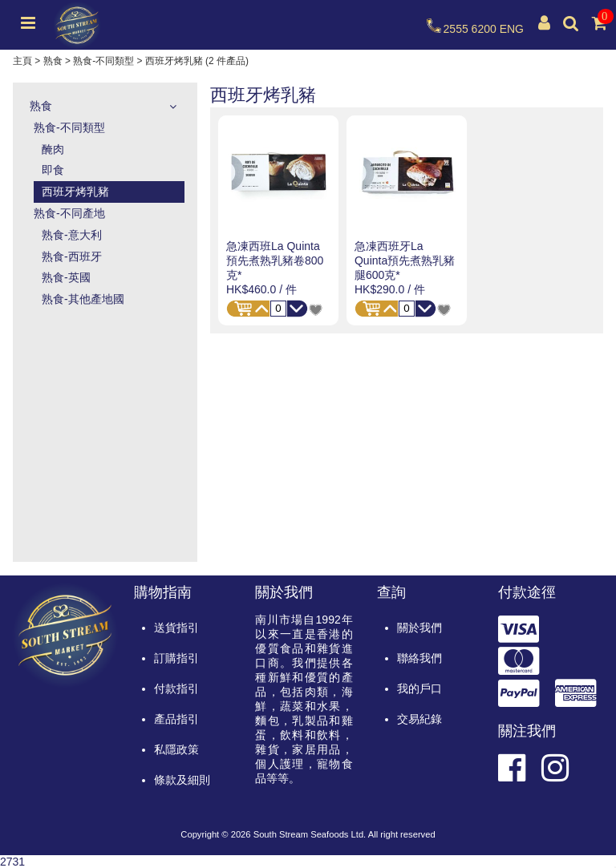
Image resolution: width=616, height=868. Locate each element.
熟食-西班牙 (72, 256)
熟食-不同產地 (69, 213)
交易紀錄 (419, 719)
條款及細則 (182, 780)
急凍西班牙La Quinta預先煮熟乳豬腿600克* (405, 260)
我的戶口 (419, 688)
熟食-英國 (66, 277)
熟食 (53, 61)
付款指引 (176, 688)
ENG (512, 29)
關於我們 (419, 628)
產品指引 (176, 719)
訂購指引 (176, 658)
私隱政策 (176, 749)
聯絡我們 (419, 658)
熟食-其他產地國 (83, 299)
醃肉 (53, 149)
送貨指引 (176, 628)
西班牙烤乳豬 (75, 192)
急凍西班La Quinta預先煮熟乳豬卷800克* (275, 260)
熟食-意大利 (72, 235)
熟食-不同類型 (103, 61)
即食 (53, 170)
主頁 (22, 61)
